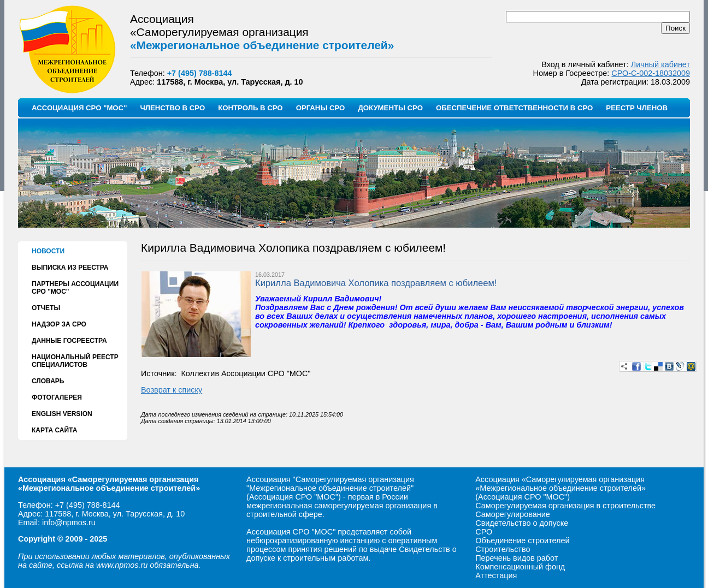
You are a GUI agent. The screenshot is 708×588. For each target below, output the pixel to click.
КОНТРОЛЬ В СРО (250, 108)
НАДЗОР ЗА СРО (59, 324)
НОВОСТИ (48, 251)
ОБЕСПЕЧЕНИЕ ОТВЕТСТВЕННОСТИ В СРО (514, 108)
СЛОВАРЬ (48, 381)
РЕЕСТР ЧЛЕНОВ (637, 108)
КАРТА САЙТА (54, 430)
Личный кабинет (660, 64)
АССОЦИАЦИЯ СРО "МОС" (79, 108)
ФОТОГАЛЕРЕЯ (57, 397)
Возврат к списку (172, 390)
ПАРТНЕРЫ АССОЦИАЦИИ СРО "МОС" (75, 288)
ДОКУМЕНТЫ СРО (390, 108)
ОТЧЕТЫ (46, 308)
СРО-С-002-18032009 (651, 73)
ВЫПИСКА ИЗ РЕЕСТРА (70, 268)
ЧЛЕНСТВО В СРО (172, 108)
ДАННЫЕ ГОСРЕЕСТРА (69, 341)
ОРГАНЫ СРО (321, 108)
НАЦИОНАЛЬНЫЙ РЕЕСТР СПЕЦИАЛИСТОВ (75, 361)
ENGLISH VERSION (62, 414)
